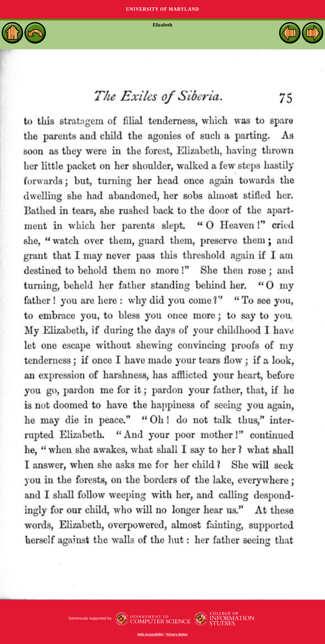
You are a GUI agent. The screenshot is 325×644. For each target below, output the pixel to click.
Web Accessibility (151, 634)
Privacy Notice (177, 634)
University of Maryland (162, 9)
